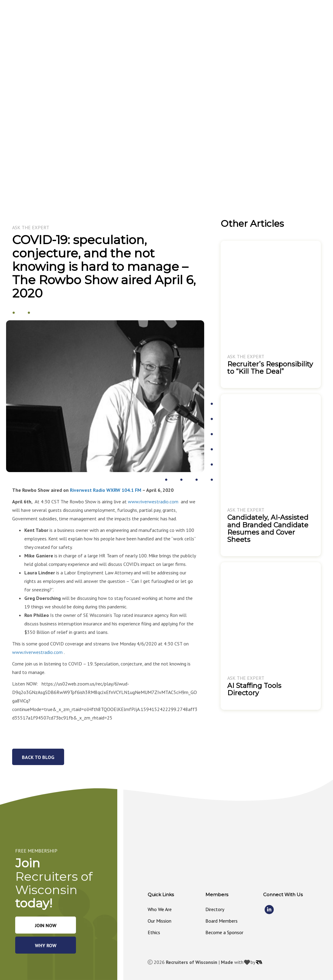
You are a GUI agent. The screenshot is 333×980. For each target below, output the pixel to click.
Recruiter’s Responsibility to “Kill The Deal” (270, 368)
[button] (154, 19)
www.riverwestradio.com (153, 502)
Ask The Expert (31, 227)
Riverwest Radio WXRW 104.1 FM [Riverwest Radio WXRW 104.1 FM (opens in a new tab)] (106, 490)
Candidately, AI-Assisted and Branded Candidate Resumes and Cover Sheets (268, 529)
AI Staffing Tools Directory (254, 689)
